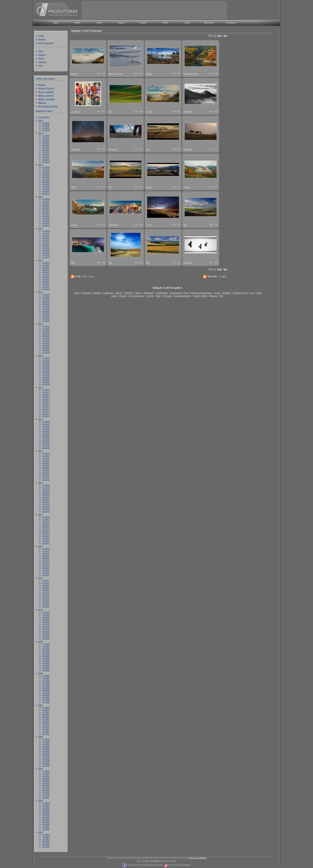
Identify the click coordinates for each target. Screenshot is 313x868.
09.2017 (46, 397)
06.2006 (46, 753)
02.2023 (46, 223)
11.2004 (46, 805)
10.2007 (46, 712)
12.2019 (46, 326)
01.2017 (46, 416)
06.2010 (46, 626)
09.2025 (46, 143)
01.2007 (46, 734)
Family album (200, 296)
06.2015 (46, 467)
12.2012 (46, 548)
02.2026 (46, 128)
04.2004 (46, 822)
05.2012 (46, 565)
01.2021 (46, 289)
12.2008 (46, 676)
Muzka (149, 74)
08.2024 (46, 177)
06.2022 (46, 245)
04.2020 (46, 313)
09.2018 (46, 365)
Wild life (129, 293)
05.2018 (46, 375)
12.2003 (46, 834)
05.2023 (46, 216)
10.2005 (46, 776)
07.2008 (46, 688)
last (225, 36)
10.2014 (46, 490)
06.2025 (46, 150)
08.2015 (46, 463)
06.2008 (46, 690)
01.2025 (46, 162)
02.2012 (46, 572)
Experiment (176, 293)
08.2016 (46, 431)
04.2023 (46, 218)
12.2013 (46, 517)
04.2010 (46, 631)
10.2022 (46, 235)
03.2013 (46, 538)
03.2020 (46, 316)
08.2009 (46, 653)
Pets (222, 296)
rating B (143, 23)
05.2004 (46, 819)
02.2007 (46, 731)
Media (77, 23)
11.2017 (46, 392)
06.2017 (46, 404)
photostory (209, 23)
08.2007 (46, 717)
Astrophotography (183, 296)
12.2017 (46, 390)
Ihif (110, 111)
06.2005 (46, 785)
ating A (42, 103)
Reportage (87, 293)
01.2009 (46, 670)
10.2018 (46, 363)
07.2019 (46, 338)
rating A (121, 23)
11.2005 (46, 773)
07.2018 (46, 370)
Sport (158, 296)
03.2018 (46, 379)
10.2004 (46, 807)
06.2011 (46, 595)
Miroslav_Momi (116, 74)
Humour (213, 296)
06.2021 (46, 277)
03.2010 (46, 634)
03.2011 (46, 602)
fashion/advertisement (201, 293)
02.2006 (46, 763)
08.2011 (46, 590)
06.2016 (46, 436)
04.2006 (46, 758)
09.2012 (46, 556)
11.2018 (46, 360)
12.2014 (46, 485)
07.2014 (46, 497)
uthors (42, 85)
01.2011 (46, 607)
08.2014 (46, 494)
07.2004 (46, 815)
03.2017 (46, 411)
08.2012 (46, 558)
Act (252, 293)
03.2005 (46, 792)
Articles (42, 55)
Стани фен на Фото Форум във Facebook (144, 865)
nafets (74, 187)
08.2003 (46, 844)
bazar (187, 23)
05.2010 (46, 629)
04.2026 (46, 123)
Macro (138, 293)
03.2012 (46, 570)
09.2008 (46, 683)
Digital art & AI (241, 293)
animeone (75, 149)
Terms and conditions (198, 858)
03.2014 (46, 506)
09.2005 (46, 778)
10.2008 (46, 680)
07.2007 (46, 719)
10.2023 (46, 204)
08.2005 (46, 780)
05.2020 (46, 311)
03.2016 (46, 443)
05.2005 (46, 788)
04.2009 (46, 663)
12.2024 (46, 167)
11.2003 (46, 837)
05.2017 (46, 406)
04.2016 (46, 440)
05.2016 (46, 438)
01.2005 (46, 797)
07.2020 (46, 306)
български (231, 23)
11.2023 (46, 201)
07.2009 (46, 656)
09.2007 (46, 715)
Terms (41, 58)
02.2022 (46, 255)
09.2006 (46, 746)
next (220, 36)
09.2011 (46, 587)
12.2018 (46, 358)
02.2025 (46, 159)
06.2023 (46, 213)
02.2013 (46, 541)
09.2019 (46, 333)
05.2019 (46, 343)
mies (73, 262)
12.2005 (46, 771)
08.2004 (46, 812)
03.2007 (46, 729)
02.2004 (46, 827)
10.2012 (46, 553)
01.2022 (46, 257)
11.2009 (46, 646)
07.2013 (46, 529)
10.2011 (46, 585)
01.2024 (46, 193)
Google (223, 276)
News (41, 51)
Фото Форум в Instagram (179, 865)
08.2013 (46, 526)
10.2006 (46, 744)
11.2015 (46, 455)
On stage (167, 296)
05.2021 (46, 279)
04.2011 (46, 599)
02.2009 (46, 668)
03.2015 (46, 475)
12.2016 (46, 421)
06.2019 (46, 340)
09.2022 (46, 238)
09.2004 (46, 810)
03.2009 (46, 665)
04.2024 (46, 186)
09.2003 (46, 842)
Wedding (227, 293)
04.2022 (46, 250)
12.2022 (46, 231)
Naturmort (149, 293)
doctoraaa (75, 111)
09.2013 (46, 524)
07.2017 (46, 402)
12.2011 (46, 580)
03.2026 (46, 125)
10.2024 (46, 172)
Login (41, 36)
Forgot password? (46, 43)
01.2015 (46, 479)
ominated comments (48, 106)
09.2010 (46, 619)
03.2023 (46, 220)
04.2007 (46, 726)
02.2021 (46, 286)
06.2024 (46, 181)
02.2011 (46, 604)
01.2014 (46, 511)
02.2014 (46, 509)
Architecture (162, 293)
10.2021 (46, 267)
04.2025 (46, 154)
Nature (119, 293)
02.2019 (46, 350)
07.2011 (46, 592)
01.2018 (46, 384)
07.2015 (46, 465)
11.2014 (46, 487)
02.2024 (46, 191)
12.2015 (46, 453)
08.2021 (46, 272)
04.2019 (46, 345)
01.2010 (46, 638)
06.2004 (46, 817)
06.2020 (46, 309)
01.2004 (46, 829)
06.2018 (46, 372)
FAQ (40, 65)
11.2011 (46, 583)
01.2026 (46, 130)
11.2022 (46, 233)
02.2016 (46, 445)
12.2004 (46, 803)
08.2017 (46, 399)
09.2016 (46, 429)
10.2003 (46, 839)
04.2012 (46, 568)
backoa (74, 74)
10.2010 (46, 617)
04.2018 (46, 377)
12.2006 (46, 739)
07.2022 (46, 243)
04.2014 (46, 504)
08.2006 (46, 749)
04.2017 (46, 409)
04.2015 (46, 472)
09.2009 (46, 651)
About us (42, 62)
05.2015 (46, 470)
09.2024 (46, 174)
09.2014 (46, 492)
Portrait (97, 293)
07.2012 (46, 560)
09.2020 (46, 301)
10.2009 (46, 649)
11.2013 (46, 519)
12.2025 (46, 135)
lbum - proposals (47, 99)
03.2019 (46, 348)
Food (186, 293)
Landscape (108, 293)
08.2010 (46, 622)
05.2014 (46, 502)
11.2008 (46, 678)
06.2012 (46, 563)
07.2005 (46, 783)
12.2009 (46, 644)
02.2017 (46, 414)
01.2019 (46, 352)
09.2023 (46, 206)
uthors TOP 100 (46, 88)
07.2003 (46, 846)
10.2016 (46, 426)
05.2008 (46, 692)
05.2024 (46, 184)
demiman (188, 111)
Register (42, 39)
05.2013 (46, 533)
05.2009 (46, 661)
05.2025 (46, 152)
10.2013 (46, 521)
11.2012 (46, 551)
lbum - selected (46, 95)
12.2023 (46, 199)
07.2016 (46, 433)
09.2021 (46, 270)
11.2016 (46, 424)
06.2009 (46, 658)
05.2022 (46, 247)
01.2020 (46, 321)
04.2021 (46, 282)
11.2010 (46, 614)
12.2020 (46, 294)
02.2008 (46, 700)
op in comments (46, 92)
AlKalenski (114, 225)
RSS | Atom (88, 276)
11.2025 (46, 138)
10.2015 (46, 458)
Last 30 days (44, 117)
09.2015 (46, 460)
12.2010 (46, 612)
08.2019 (46, 336)
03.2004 (46, 824)
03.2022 (46, 252)
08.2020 (46, 304)
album (99, 23)
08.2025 (46, 145)
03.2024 (46, 189)
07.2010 (46, 624)
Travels (150, 296)
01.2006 (46, 765)
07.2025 (46, 147)
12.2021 (46, 262)
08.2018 (46, 367)
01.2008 (46, 702)
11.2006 (46, 741)
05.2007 (46, 724)
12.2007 (46, 707)
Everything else (137, 296)
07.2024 (46, 179)
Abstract (123, 296)
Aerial (217, 293)
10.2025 (46, 140)
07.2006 (46, 751)
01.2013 (46, 543)
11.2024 (46, 169)
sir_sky (149, 225)
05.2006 (46, 756)
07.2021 (46, 274)
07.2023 (46, 211)
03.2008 (46, 697)
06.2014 (46, 499)
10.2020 (46, 299)
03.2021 (46, 284)
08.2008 (46, 685)
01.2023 (46, 225)
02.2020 (46, 318)
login (56, 23)
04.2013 (46, 536)
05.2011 (46, 597)
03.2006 (46, 761)
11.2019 (46, 328)
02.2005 (46, 795)
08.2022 (46, 240)
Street (76, 293)
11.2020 (46, 297)
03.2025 (46, 157)
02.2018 (46, 382)
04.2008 (46, 695)
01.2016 (46, 448)
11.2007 (46, 710)
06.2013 (46, 531)
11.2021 (46, 265)
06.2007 (46, 722)
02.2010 (46, 636)
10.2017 (46, 394)
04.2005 (46, 790)
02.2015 (46, 477)
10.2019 (46, 331)
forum (165, 23)
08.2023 (46, 208)
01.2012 (46, 575)
